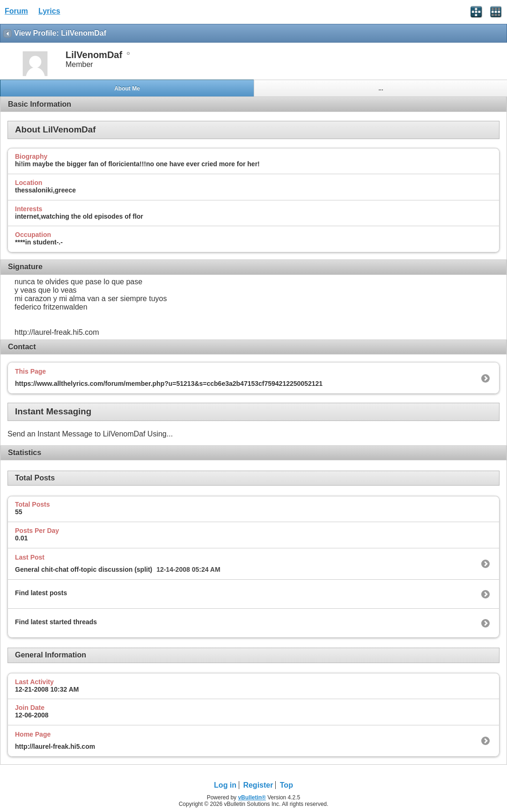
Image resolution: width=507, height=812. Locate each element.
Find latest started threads (56, 622)
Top (287, 785)
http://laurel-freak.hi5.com (55, 746)
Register (258, 785)
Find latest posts (41, 593)
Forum (16, 11)
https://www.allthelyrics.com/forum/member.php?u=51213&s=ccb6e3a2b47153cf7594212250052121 (169, 384)
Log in (225, 785)
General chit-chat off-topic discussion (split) (84, 569)
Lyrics (49, 11)
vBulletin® (252, 797)
